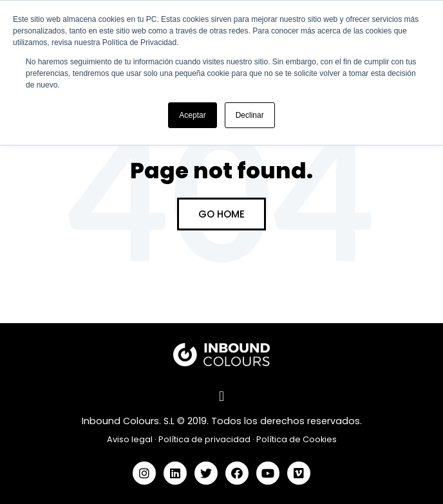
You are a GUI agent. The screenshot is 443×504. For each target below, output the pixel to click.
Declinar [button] (250, 115)
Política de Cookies (297, 439)
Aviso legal (130, 439)
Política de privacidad (204, 439)
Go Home (221, 214)
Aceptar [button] (192, 115)
